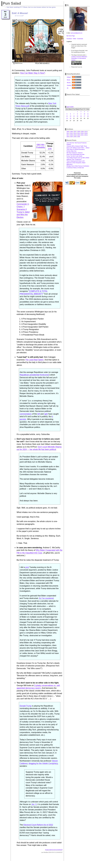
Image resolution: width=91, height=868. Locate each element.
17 (84, 116)
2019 (75, 135)
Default (69, 77)
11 (88, 114)
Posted (54, 850)
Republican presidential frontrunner (34, 375)
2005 (68, 132)
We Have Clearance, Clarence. (75, 153)
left (39, 414)
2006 (71, 132)
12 (67, 116)
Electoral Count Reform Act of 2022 (38, 825)
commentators (26, 414)
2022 (86, 135)
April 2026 (70, 107)
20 (70, 118)
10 (84, 114)
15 (77, 116)
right (46, 414)
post (27, 567)
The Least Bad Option (34, 360)
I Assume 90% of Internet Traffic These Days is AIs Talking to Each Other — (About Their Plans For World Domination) (78, 148)
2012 (71, 133)
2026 (79, 137)
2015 (82, 133)
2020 (79, 135)
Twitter (74, 39)
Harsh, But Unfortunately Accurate (75, 154)
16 (81, 116)
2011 (68, 133)
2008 (79, 132)
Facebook (69, 39)
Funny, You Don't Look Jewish (74, 156)
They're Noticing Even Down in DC (76, 161)
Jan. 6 (34, 804)
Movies (69, 83)
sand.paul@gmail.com (76, 33)
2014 (79, 133)
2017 (68, 135)
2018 (71, 135)
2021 (82, 135)
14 (74, 116)
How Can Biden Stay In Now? (33, 73)
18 (88, 116)
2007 (75, 132)
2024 (71, 137)
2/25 (50, 149)
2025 (75, 137)
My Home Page (71, 36)
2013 (75, 133)
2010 (86, 132)
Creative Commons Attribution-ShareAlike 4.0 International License (79, 58)
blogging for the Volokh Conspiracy (43, 763)
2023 (68, 137)
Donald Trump (26, 706)
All (68, 88)
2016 (86, 133)
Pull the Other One (71, 151)
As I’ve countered (46, 598)
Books (69, 80)
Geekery (69, 85)
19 (67, 118)
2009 (82, 132)
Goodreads (80, 39)
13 (70, 116)
